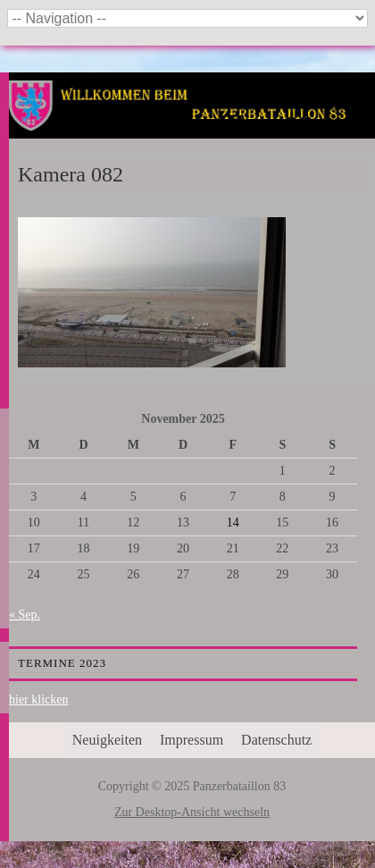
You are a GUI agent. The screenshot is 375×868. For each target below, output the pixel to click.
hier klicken (38, 699)
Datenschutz (276, 740)
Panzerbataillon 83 (192, 127)
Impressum (192, 740)
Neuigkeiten (107, 740)
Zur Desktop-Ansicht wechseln (192, 812)
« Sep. (25, 615)
